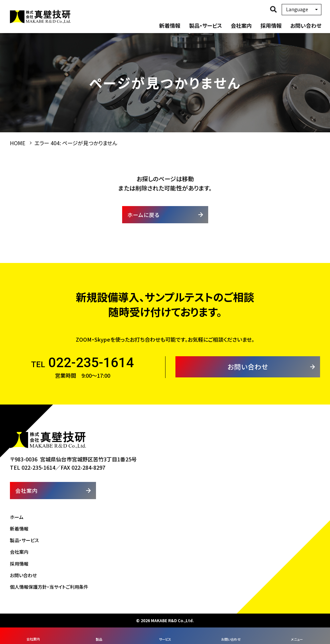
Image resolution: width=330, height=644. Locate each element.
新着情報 (170, 25)
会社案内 (241, 25)
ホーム (17, 517)
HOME (18, 143)
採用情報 (271, 25)
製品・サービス (206, 25)
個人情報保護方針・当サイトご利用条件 (49, 587)
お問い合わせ (306, 25)
